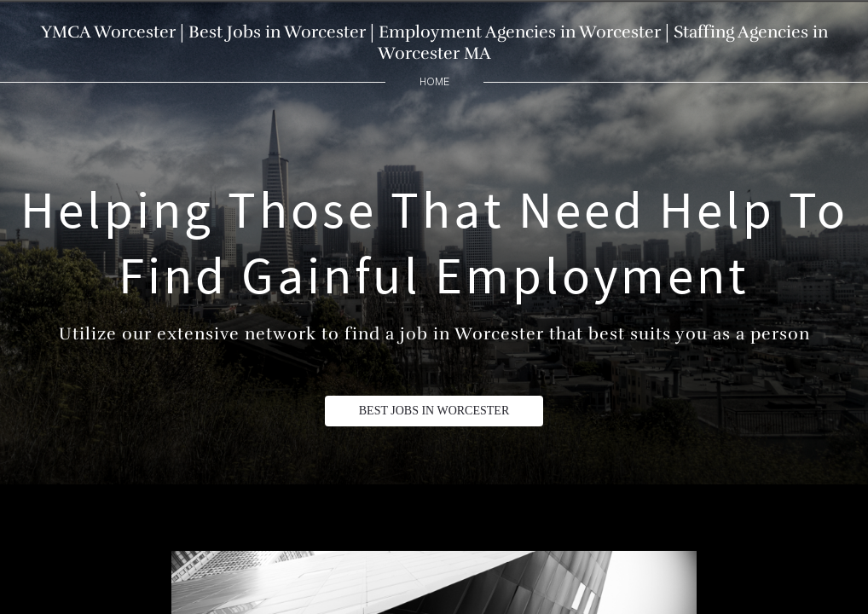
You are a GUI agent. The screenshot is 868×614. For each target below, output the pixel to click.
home (434, 81)
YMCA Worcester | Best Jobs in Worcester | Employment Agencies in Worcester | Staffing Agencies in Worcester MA (434, 43)
